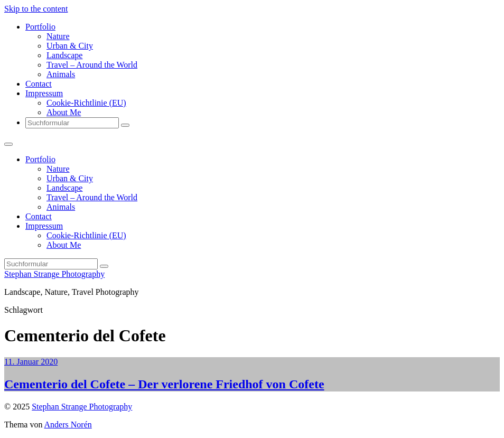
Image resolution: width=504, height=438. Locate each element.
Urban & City (70, 46)
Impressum (44, 93)
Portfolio (40, 27)
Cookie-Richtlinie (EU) (86, 103)
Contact (39, 84)
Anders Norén (68, 425)
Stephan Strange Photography (54, 274)
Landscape (64, 55)
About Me (64, 112)
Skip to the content (36, 9)
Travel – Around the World (92, 65)
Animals (61, 74)
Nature (58, 36)
